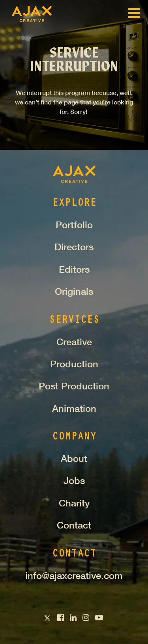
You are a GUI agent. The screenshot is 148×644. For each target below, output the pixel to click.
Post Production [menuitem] (74, 386)
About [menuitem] (74, 458)
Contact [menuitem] (74, 525)
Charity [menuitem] (74, 503)
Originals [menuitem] (74, 291)
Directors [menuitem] (74, 247)
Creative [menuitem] (74, 342)
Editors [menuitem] (74, 269)
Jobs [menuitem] (74, 480)
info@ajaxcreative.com (74, 575)
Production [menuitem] (74, 364)
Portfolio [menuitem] (74, 225)
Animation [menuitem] (74, 408)
